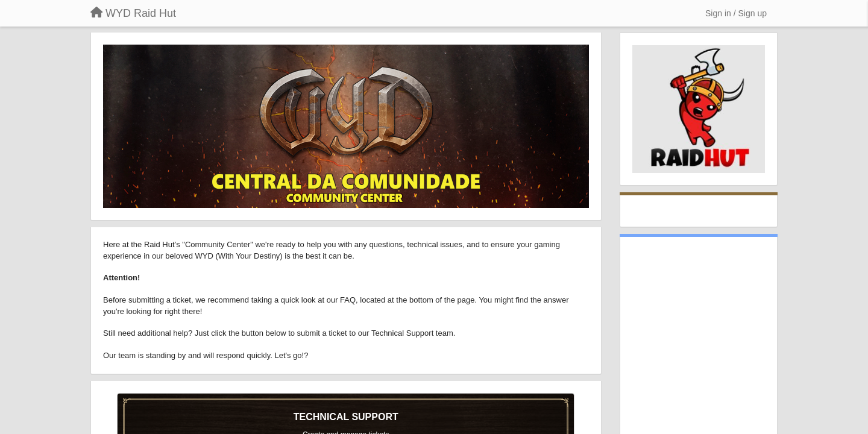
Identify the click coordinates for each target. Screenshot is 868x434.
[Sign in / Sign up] (736, 13)
